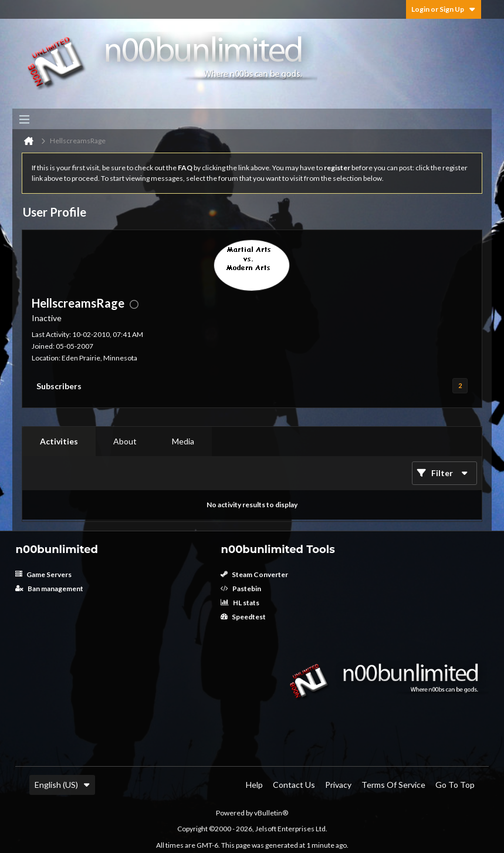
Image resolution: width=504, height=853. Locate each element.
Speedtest (243, 617)
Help (254, 785)
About (125, 441)
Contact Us (294, 785)
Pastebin (241, 589)
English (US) (62, 785)
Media (183, 441)
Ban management (49, 589)
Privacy (338, 785)
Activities (59, 441)
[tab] (59, 441)
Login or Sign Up (444, 9)
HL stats (240, 603)
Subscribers (59, 386)
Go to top (455, 785)
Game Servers (43, 574)
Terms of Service (393, 785)
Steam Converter (254, 574)
